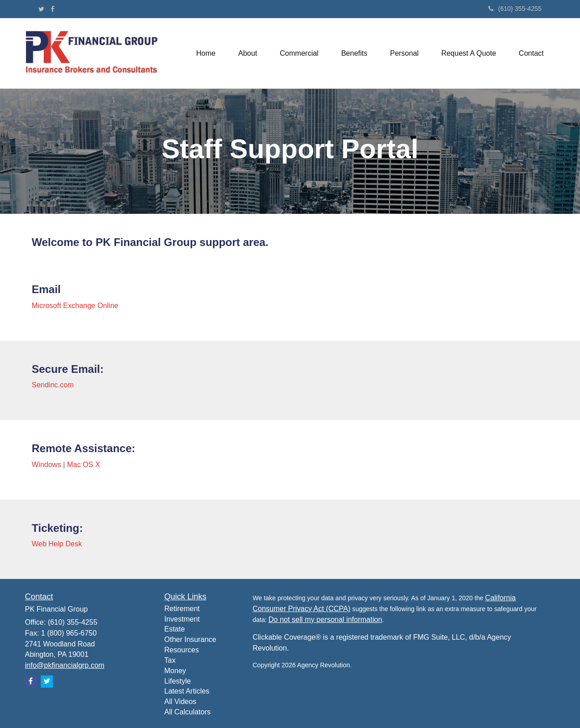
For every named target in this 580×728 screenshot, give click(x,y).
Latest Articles (187, 691)
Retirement (182, 609)
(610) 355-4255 (515, 9)
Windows (46, 465)
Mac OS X (84, 465)
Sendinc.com (53, 385)
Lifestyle (178, 681)
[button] (248, 53)
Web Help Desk (57, 544)
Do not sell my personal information (326, 620)
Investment (182, 619)
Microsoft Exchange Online (75, 306)
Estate (175, 629)
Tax (170, 660)
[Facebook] (53, 9)
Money (175, 671)
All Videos (181, 701)
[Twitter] (41, 9)
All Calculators (188, 712)
